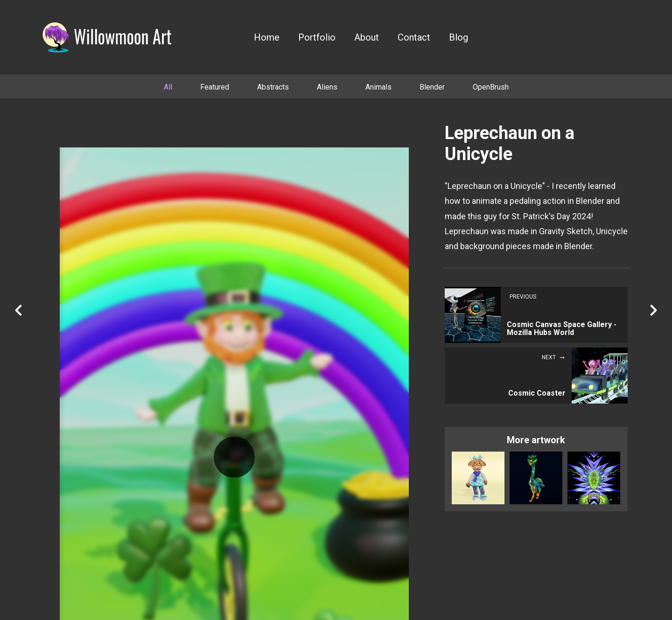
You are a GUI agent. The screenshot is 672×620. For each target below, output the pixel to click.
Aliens (327, 87)
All (168, 87)
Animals (378, 87)
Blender (432, 87)
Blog (458, 38)
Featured (215, 87)
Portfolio (317, 38)
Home (267, 38)
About (367, 38)
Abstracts (273, 87)
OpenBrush (491, 87)
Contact (414, 38)
